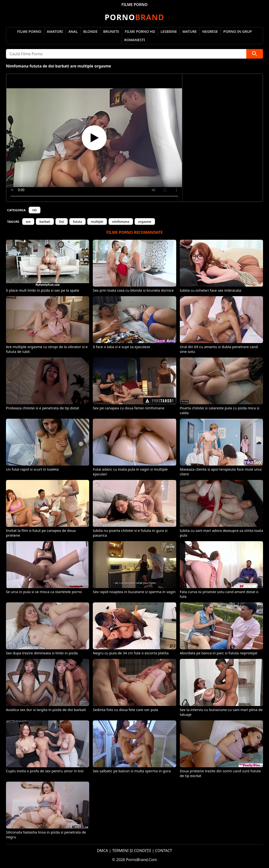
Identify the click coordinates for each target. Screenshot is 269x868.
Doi (62, 222)
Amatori (55, 31)
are (28, 222)
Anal (73, 31)
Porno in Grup (238, 31)
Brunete (111, 31)
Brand (134, 17)
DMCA (102, 851)
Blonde (90, 31)
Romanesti (135, 40)
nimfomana (121, 222)
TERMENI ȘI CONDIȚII (132, 851)
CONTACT (164, 851)
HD (35, 210)
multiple (97, 222)
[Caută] (255, 54)
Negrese (210, 31)
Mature (190, 31)
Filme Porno (29, 31)
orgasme (145, 222)
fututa (77, 222)
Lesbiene (169, 31)
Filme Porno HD (140, 31)
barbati (45, 222)
